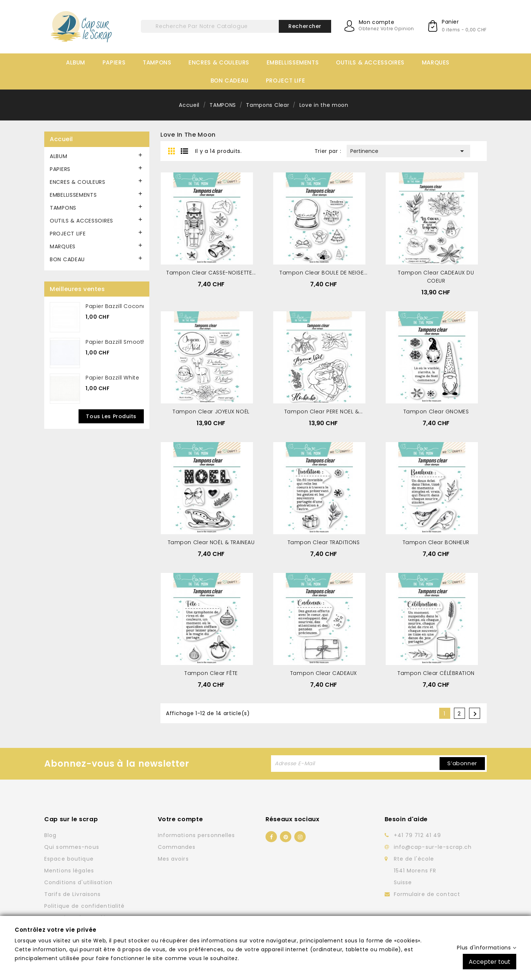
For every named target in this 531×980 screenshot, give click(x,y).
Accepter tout (490, 961)
